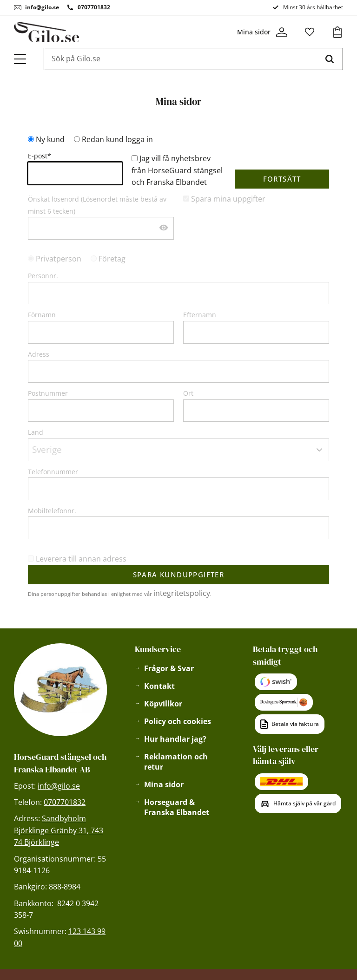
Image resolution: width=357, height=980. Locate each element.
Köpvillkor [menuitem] (163, 704)
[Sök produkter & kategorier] (180, 59)
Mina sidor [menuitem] (164, 784)
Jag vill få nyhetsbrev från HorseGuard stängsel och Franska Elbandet (177, 170)
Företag (112, 259)
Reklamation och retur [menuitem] (176, 762)
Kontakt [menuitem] (159, 686)
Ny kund (50, 139)
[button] (20, 59)
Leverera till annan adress (81, 559)
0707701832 (94, 7)
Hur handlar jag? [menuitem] (175, 739)
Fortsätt (282, 179)
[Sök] (330, 59)
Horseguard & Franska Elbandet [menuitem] (177, 807)
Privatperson (59, 259)
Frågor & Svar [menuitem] (169, 668)
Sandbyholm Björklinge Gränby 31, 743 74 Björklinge (59, 830)
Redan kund (117, 139)
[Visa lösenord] (164, 228)
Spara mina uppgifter (228, 199)
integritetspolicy (182, 593)
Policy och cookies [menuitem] (178, 721)
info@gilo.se (42, 7)
